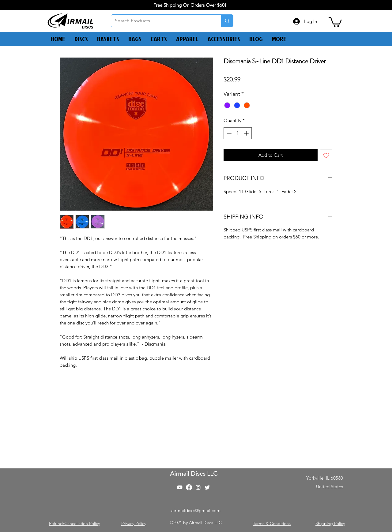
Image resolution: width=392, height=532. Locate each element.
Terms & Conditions (272, 523)
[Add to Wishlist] (326, 155)
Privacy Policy (134, 523)
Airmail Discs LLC (194, 474)
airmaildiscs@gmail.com (196, 510)
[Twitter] (207, 487)
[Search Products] (162, 21)
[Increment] (247, 133)
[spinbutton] (238, 133)
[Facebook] (189, 487)
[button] (335, 21)
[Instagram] (198, 487)
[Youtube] (180, 487)
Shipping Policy (330, 523)
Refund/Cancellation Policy (74, 523)
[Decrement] (229, 133)
